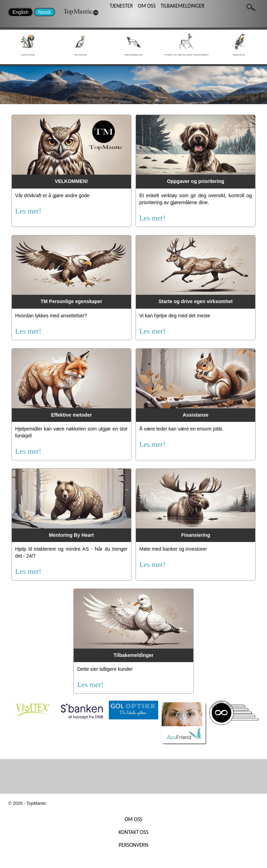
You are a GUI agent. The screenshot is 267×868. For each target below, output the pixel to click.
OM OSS (147, 6)
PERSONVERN (133, 845)
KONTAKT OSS (133, 832)
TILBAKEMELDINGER (183, 6)
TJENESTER (121, 6)
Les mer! (28, 211)
